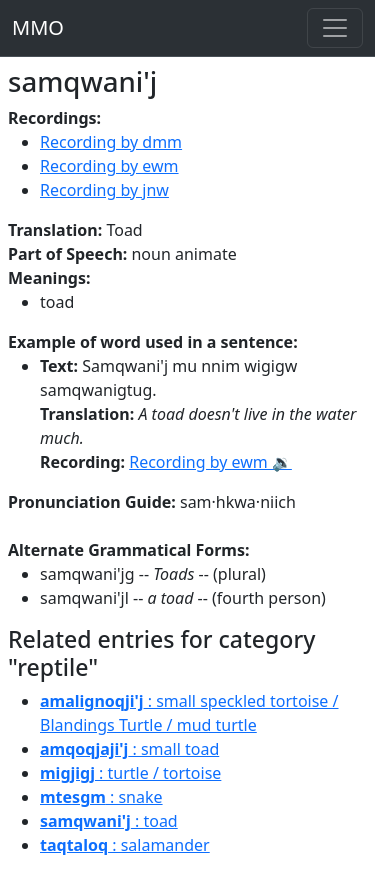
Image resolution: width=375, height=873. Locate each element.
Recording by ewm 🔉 (210, 462)
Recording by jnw (104, 190)
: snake (101, 797)
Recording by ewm (109, 166)
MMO (38, 27)
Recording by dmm (111, 142)
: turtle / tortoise (130, 773)
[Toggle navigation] (335, 28)
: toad (109, 821)
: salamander (125, 845)
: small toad (129, 749)
